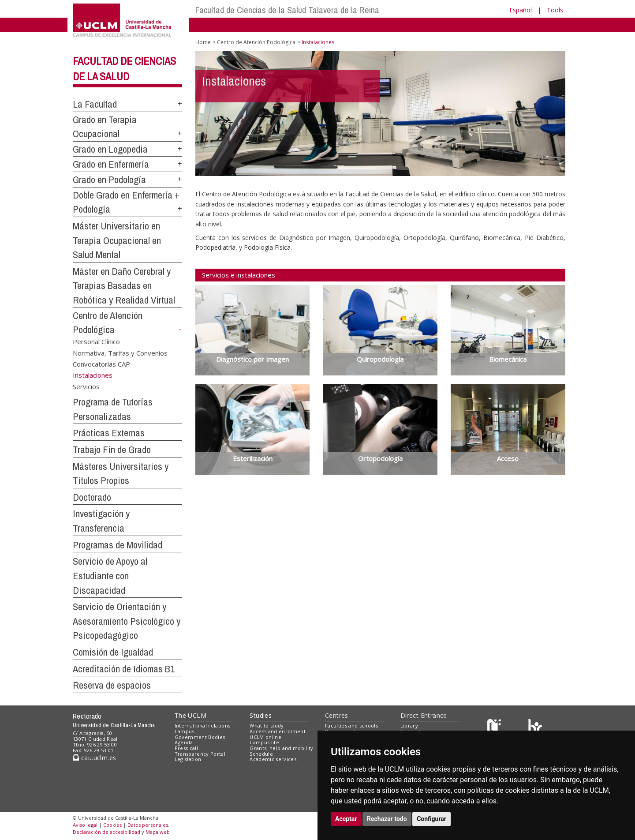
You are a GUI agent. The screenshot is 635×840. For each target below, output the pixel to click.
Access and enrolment (278, 731)
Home (203, 42)
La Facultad (95, 104)
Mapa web (158, 832)
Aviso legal (85, 825)
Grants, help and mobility (281, 748)
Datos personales (148, 825)
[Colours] (535, 728)
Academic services (273, 759)
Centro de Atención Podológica (256, 42)
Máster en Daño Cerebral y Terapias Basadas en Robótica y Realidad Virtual (124, 286)
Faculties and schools (351, 726)
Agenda (184, 742)
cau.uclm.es (94, 758)
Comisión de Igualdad (113, 652)
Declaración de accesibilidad (106, 832)
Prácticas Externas (109, 433)
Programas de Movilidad (118, 545)
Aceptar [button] (346, 819)
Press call (186, 748)
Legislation (188, 759)
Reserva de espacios (112, 685)
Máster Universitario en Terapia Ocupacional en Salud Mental (117, 240)
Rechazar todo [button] (387, 819)
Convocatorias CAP (101, 364)
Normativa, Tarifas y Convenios (120, 352)
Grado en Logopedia (110, 149)
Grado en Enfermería (111, 164)
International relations (203, 726)
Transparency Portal (200, 754)
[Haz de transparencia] (495, 728)
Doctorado (92, 497)
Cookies (112, 825)
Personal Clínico (96, 341)
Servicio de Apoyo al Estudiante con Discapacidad (110, 576)
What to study (267, 726)
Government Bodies (200, 737)
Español (521, 10)
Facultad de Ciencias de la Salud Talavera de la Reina (287, 10)
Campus (185, 731)
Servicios (86, 386)
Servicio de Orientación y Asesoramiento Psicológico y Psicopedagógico (127, 621)
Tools (555, 10)
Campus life (264, 742)
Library (409, 726)
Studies (261, 715)
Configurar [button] (431, 819)
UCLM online (265, 737)
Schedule (261, 754)
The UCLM (190, 715)
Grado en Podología (109, 180)
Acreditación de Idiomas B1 (124, 669)
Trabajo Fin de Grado (112, 450)
